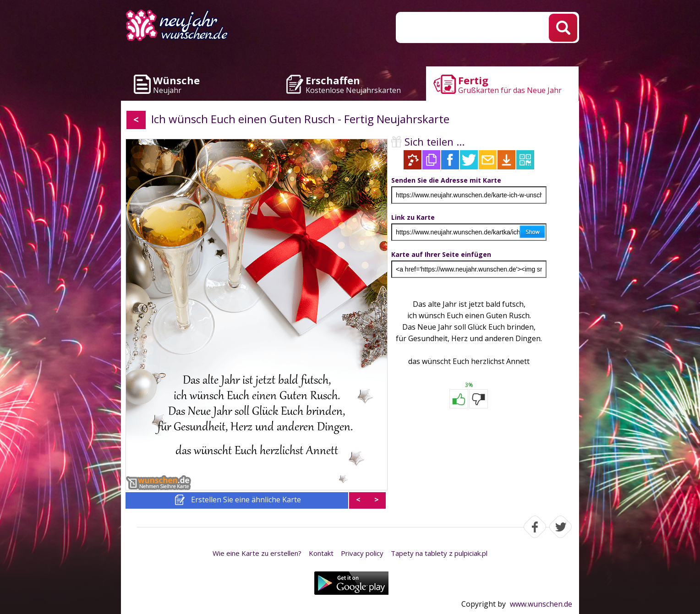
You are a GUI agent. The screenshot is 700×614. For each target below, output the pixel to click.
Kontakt (321, 553)
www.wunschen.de (541, 604)
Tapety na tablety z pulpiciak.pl (439, 553)
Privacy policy (362, 553)
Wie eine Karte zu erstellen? (257, 553)
